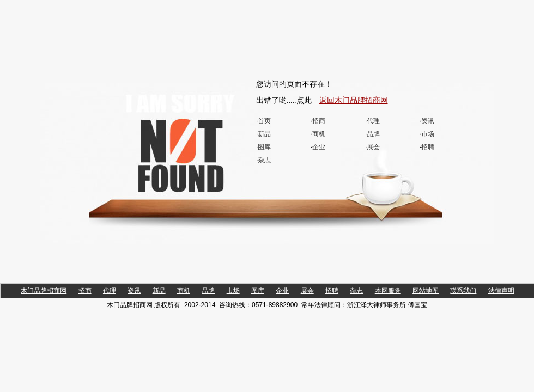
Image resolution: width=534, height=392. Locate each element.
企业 (319, 147)
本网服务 (388, 291)
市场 (428, 134)
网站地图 (426, 291)
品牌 (373, 134)
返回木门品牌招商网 (354, 100)
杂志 (264, 160)
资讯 (428, 121)
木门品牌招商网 (44, 291)
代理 (373, 121)
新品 (264, 134)
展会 (373, 147)
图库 (264, 147)
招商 (319, 121)
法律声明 (501, 291)
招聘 (428, 147)
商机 (319, 134)
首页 (264, 121)
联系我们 (463, 291)
